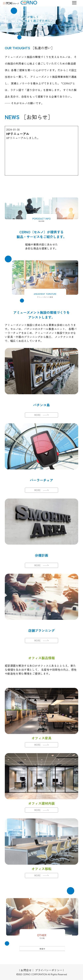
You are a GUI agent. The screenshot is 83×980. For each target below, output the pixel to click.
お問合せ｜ (27, 970)
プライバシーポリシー (49, 970)
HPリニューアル (18, 134)
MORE (41, 415)
